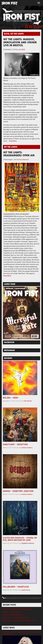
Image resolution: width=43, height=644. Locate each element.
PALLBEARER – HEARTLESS (16, 587)
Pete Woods (28, 401)
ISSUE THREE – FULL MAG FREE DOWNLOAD (18, 621)
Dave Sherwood (24, 160)
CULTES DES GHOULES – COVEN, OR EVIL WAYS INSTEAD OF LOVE (20, 539)
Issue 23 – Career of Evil (11, 612)
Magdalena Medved (28, 543)
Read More (13, 141)
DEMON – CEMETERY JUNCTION (18, 491)
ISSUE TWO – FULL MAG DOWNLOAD (16, 618)
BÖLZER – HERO (10, 398)
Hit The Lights (17, 34)
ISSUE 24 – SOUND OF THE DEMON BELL (17, 609)
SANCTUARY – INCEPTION (15, 444)
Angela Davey (26, 590)
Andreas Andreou (27, 448)
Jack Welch (22, 50)
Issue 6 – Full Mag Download (13, 615)
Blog (7, 34)
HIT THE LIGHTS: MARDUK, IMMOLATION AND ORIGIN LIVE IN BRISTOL (20, 43)
